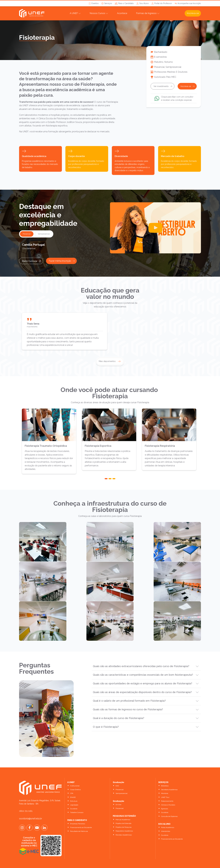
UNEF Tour (165, 787)
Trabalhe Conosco (77, 803)
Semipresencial (122, 784)
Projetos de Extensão (123, 814)
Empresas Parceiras (78, 814)
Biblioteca (165, 776)
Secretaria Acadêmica (169, 780)
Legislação (74, 795)
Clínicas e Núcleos (168, 795)
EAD (117, 776)
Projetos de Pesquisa (124, 817)
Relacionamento (167, 791)
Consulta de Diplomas (169, 807)
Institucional (75, 776)
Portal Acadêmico (168, 818)
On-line (118, 795)
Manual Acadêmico (123, 810)
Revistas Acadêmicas (124, 825)
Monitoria (165, 784)
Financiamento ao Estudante (81, 818)
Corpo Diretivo (75, 780)
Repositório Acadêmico (124, 821)
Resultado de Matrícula (79, 822)
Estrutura (74, 791)
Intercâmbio (166, 822)
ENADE (73, 787)
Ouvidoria (74, 799)
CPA (72, 784)
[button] (106, 479)
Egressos (165, 799)
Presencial (120, 780)
